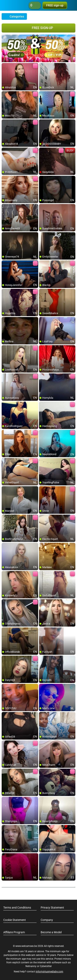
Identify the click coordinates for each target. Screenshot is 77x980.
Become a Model (51, 932)
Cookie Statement (15, 920)
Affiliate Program (14, 932)
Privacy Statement (52, 908)
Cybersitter (46, 966)
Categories (14, 16)
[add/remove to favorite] (5, 66)
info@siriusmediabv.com (49, 972)
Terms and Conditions (17, 908)
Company (47, 920)
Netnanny (31, 966)
